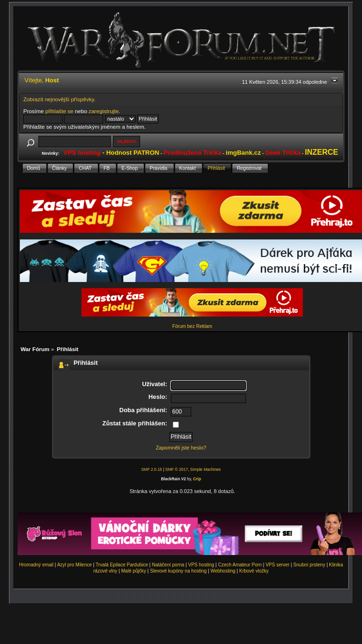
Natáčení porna (168, 565)
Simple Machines (206, 469)
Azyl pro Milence (75, 565)
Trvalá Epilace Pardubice (122, 565)
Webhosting (223, 571)
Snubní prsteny (309, 565)
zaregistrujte (103, 111)
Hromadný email (36, 565)
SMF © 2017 (177, 469)
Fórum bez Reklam (192, 326)
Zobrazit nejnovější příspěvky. (59, 99)
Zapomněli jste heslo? (181, 448)
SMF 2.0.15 (151, 469)
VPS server (278, 565)
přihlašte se (59, 111)
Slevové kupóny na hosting (178, 571)
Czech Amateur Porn (240, 565)
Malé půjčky (134, 571)
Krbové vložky (254, 571)
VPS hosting (201, 565)
